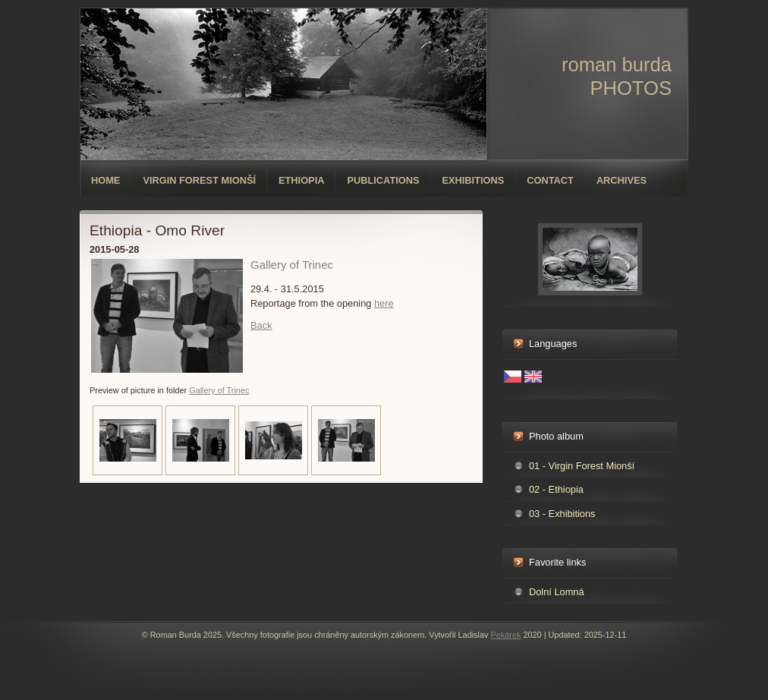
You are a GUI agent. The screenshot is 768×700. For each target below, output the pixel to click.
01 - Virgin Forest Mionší (582, 466)
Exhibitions (473, 180)
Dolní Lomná (557, 592)
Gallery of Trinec (219, 390)
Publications (383, 180)
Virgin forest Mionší (199, 180)
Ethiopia (301, 180)
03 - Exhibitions (562, 514)
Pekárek (505, 635)
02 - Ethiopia (556, 489)
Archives (622, 180)
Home (105, 180)
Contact (550, 180)
